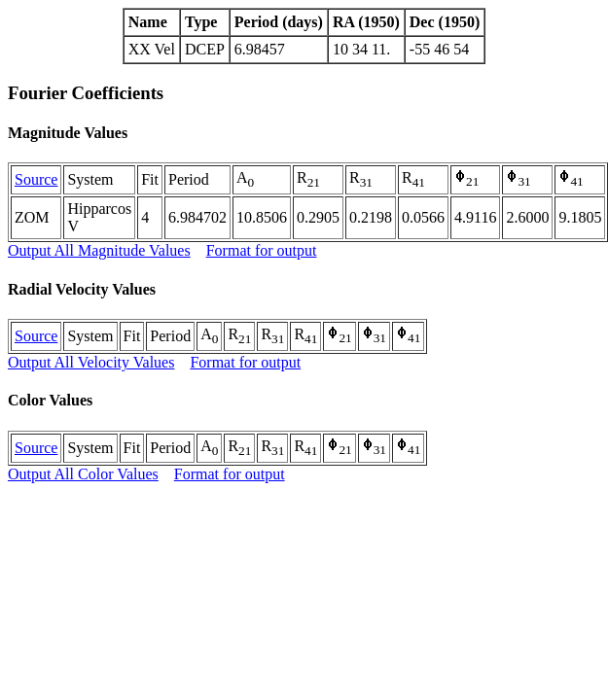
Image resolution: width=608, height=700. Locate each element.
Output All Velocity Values (91, 362)
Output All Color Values (83, 474)
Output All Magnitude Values (99, 250)
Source (36, 179)
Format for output (262, 250)
